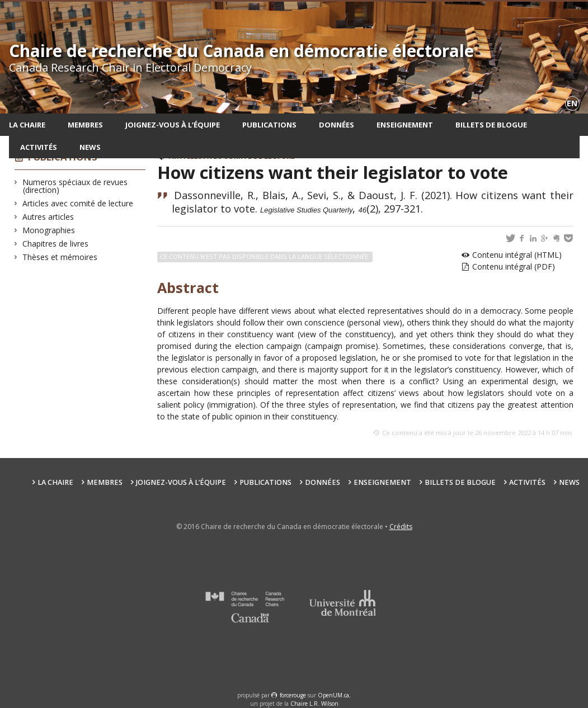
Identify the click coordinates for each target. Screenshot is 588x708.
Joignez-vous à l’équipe (173, 125)
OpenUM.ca (333, 695)
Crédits (401, 527)
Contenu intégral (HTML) (517, 255)
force (293, 695)
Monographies (49, 230)
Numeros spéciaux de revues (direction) (75, 186)
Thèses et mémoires (60, 257)
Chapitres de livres (56, 244)
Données (337, 125)
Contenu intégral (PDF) (514, 266)
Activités (39, 147)
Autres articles (48, 217)
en (572, 103)
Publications (269, 125)
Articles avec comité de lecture (78, 203)
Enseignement (405, 125)
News (90, 147)
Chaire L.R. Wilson (314, 704)
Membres (85, 125)
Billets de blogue (491, 125)
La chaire (27, 125)
